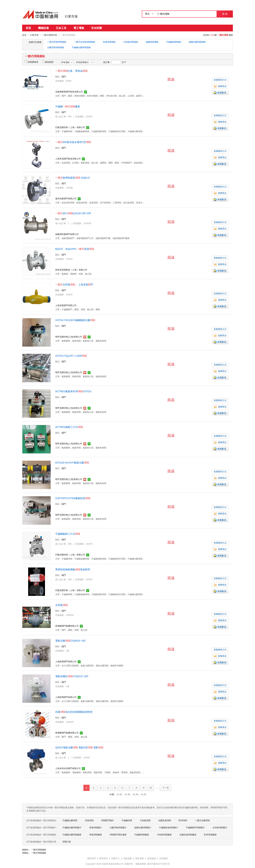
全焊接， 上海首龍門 (74, 284)
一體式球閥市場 (49, 35)
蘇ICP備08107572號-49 (158, 864)
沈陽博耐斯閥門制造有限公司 (69, 92)
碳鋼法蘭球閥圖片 (143, 827)
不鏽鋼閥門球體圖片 (195, 827)
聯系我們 (103, 858)
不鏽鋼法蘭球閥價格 (81, 47)
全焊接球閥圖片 (220, 827)
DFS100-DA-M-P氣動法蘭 (72, 462)
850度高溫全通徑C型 (73, 142)
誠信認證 (48, 62)
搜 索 (225, 14)
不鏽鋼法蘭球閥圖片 (72, 827)
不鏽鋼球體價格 (174, 42)
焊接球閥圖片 (96, 827)
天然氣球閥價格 (131, 42)
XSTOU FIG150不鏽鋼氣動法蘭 (75, 320)
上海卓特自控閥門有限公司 (68, 768)
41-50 (144, 794)
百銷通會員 (32, 62)
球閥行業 (67, 842)
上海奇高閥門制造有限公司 (68, 159)
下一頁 (166, 788)
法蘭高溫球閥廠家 (188, 835)
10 (151, 788)
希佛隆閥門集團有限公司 (67, 626)
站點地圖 (127, 858)
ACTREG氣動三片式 (69, 427)
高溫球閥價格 (109, 42)
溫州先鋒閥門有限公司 (66, 198)
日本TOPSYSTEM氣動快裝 (73, 498)
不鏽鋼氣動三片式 (68, 534)
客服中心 (115, 858)
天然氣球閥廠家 (164, 835)
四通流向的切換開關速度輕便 (74, 712)
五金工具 (61, 28)
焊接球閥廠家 (96, 835)
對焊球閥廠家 (210, 835)
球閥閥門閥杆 (107, 820)
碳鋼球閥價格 (152, 42)
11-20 (119, 794)
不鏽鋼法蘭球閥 (70, 820)
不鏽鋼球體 (127, 820)
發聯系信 (220, 86)
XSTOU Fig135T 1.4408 (71, 356)
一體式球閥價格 (39, 850)
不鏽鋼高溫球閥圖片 (169, 827)
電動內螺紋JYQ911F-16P (72, 676)
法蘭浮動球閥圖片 (118, 827)
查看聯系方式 (220, 80)
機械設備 (43, 28)
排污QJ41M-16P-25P (73, 213)
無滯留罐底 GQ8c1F (73, 178)
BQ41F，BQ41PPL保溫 (75, 249)
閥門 (64, 77)
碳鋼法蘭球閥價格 (197, 42)
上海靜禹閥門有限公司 (66, 661)
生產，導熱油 (71, 71)
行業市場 (71, 16)
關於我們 (92, 858)
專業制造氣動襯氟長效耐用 (73, 569)
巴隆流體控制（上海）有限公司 (70, 127)
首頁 (28, 28)
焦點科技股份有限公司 (113, 864)
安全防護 (97, 28)
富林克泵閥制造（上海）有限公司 (71, 270)
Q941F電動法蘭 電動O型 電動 (79, 747)
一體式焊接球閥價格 (57, 42)
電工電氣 (79, 28)
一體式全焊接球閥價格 (84, 42)
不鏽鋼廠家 (68, 106)
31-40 (136, 794)
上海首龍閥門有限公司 (66, 305)
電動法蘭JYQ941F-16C (71, 641)
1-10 (112, 794)
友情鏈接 (163, 858)
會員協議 (152, 858)
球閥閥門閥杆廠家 (118, 835)
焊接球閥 (89, 820)
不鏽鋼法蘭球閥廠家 (72, 835)
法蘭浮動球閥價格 (56, 47)
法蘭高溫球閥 (165, 820)
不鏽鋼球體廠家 (142, 835)
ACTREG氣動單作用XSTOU (73, 391)
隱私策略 (140, 858)
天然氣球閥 (145, 820)
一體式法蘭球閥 (202, 820)
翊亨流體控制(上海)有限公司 (69, 337)
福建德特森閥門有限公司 (67, 234)
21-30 (127, 794)
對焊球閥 (183, 820)
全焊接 (61, 605)
